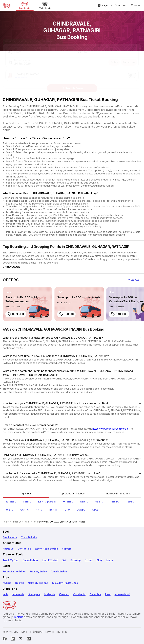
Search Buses (72, 85)
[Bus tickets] (25, 5)
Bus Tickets (10, 537)
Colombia (95, 594)
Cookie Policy (59, 571)
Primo (109, 560)
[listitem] (9, 292)
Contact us (24, 549)
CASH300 (119, 314)
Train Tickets (29, 537)
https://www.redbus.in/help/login (110, 429)
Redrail (19, 583)
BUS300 (66, 314)
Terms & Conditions (14, 571)
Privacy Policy (38, 571)
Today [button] (114, 59)
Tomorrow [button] (129, 59)
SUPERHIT (16, 314)
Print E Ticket (50, 560)
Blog (99, 560)
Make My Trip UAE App (65, 583)
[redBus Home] (7, 5)
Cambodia (79, 594)
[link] (28, 304)
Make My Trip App (38, 583)
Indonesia (18, 594)
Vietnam (64, 594)
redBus (7, 583)
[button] (39, 49)
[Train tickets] (45, 5)
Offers (88, 560)
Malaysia (50, 594)
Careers (67, 549)
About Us (8, 549)
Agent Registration (47, 549)
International (122, 594)
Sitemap (76, 560)
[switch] (132, 72)
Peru (108, 594)
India (6, 594)
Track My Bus (11, 560)
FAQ (64, 560)
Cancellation (30, 560)
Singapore (34, 594)
